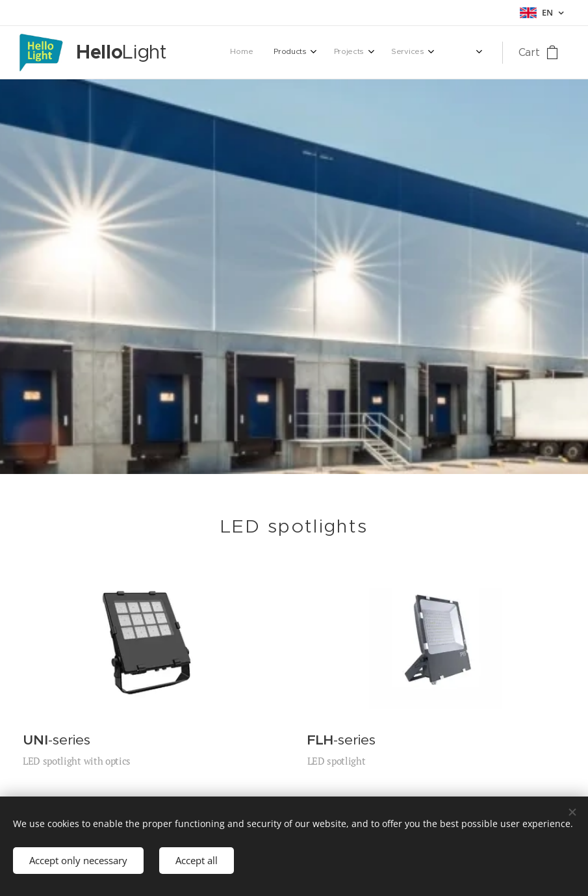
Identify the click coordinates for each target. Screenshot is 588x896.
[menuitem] (332, 53)
